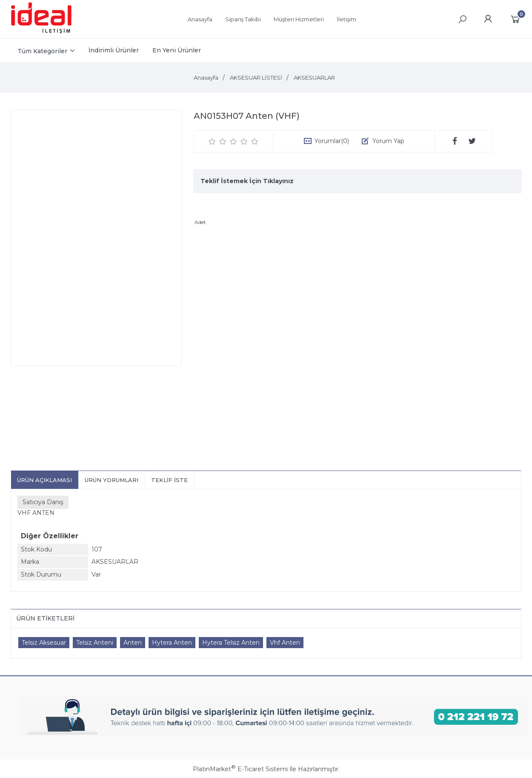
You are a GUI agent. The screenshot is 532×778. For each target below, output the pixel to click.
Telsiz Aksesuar (44, 643)
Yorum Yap (388, 141)
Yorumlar (332, 141)
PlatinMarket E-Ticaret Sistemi (240, 769)
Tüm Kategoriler (42, 51)
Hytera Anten (172, 643)
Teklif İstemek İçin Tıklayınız (247, 181)
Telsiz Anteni (95, 643)
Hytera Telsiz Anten (231, 643)
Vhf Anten (285, 643)
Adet (200, 222)
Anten (133, 643)
